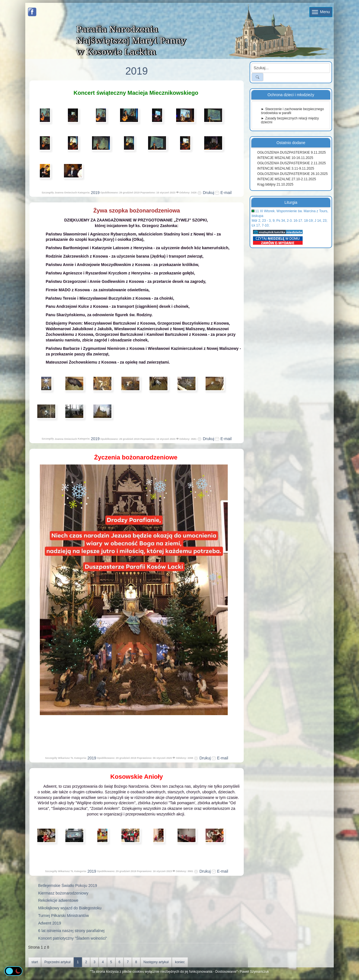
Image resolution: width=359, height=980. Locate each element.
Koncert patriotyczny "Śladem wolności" (73, 938)
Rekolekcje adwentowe (58, 900)
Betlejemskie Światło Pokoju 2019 (68, 886)
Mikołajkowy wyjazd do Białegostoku (70, 908)
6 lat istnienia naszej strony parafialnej (71, 931)
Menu (321, 12)
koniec (180, 962)
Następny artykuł (156, 962)
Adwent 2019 (50, 923)
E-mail (223, 193)
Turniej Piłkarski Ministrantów (64, 916)
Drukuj (206, 193)
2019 (95, 193)
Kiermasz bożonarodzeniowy (63, 893)
